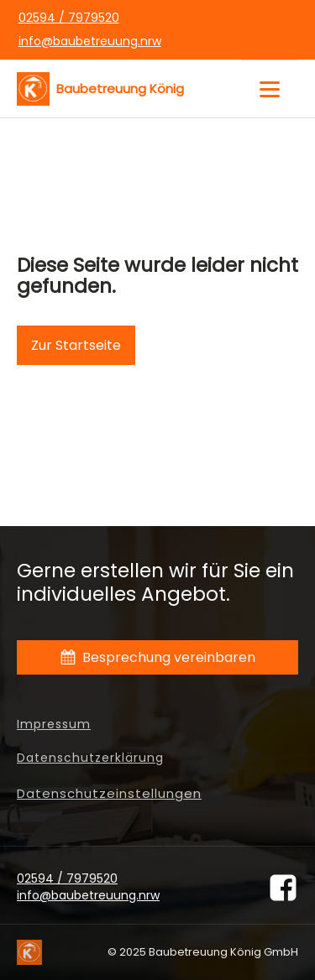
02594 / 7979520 (69, 18)
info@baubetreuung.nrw (90, 42)
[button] (157, 658)
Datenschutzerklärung (90, 758)
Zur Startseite (76, 345)
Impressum (54, 725)
